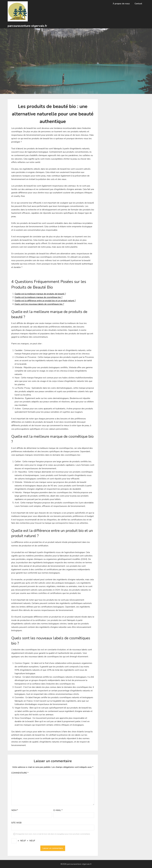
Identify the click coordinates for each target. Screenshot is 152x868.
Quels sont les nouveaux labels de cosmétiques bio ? (39, 304)
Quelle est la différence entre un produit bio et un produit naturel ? (45, 301)
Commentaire (20, 773)
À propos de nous (121, 4)
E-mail (58, 810)
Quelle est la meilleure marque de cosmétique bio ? (39, 297)
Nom (15, 810)
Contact (138, 4)
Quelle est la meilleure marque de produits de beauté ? (40, 294)
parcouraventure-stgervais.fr (27, 26)
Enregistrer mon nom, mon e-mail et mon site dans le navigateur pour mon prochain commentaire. (53, 834)
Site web (16, 823)
